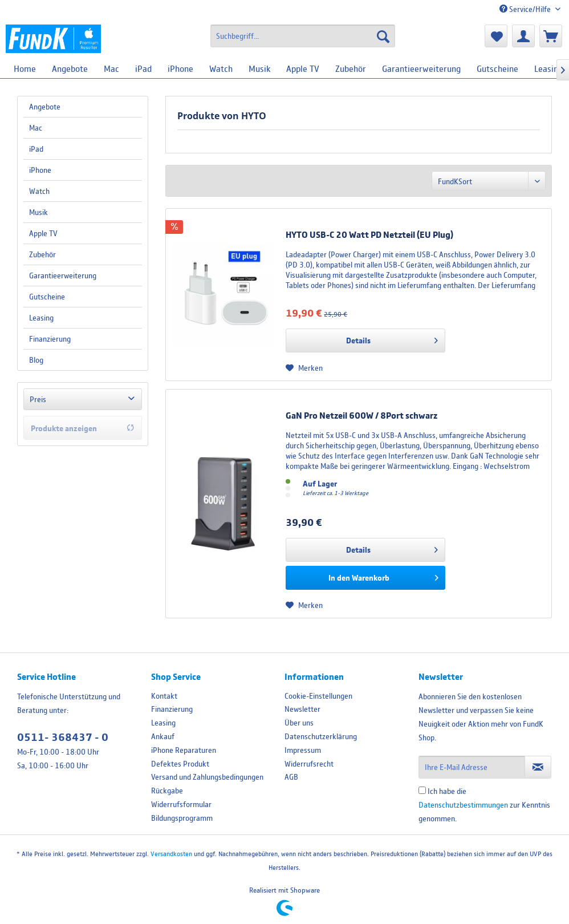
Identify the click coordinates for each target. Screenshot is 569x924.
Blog (36, 360)
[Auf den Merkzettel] (304, 368)
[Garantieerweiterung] (421, 68)
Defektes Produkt (180, 764)
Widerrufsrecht (309, 764)
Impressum (303, 750)
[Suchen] (383, 36)
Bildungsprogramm (182, 818)
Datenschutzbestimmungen (463, 805)
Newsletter (302, 709)
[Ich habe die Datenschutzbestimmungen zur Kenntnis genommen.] (422, 790)
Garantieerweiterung (63, 275)
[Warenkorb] (551, 36)
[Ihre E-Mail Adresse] (472, 767)
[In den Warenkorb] (365, 578)
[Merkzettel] (496, 36)
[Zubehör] (351, 68)
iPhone (40, 170)
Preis (38, 399)
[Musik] (259, 68)
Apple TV (43, 233)
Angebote (45, 107)
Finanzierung (50, 339)
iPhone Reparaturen (184, 750)
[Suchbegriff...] (303, 36)
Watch (39, 191)
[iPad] (143, 68)
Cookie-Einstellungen (318, 696)
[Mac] (111, 68)
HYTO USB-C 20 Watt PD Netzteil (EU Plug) (369, 234)
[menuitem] (303, 36)
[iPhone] (180, 68)
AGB (291, 777)
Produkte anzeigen (83, 428)
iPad (36, 149)
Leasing (41, 318)
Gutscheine (47, 297)
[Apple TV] (303, 68)
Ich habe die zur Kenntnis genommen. (484, 805)
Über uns (299, 723)
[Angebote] (70, 68)
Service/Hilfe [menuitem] (526, 9)
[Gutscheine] (497, 68)
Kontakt (164, 696)
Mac (36, 128)
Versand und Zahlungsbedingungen (207, 777)
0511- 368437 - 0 (63, 737)
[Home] (25, 68)
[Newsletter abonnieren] (538, 767)
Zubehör (42, 254)
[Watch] (221, 68)
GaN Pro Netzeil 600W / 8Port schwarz (361, 415)
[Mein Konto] (523, 36)
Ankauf (163, 736)
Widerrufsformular (181, 804)
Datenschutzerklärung (321, 736)
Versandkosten (171, 854)
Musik (38, 212)
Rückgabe (167, 791)
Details (392, 338)
